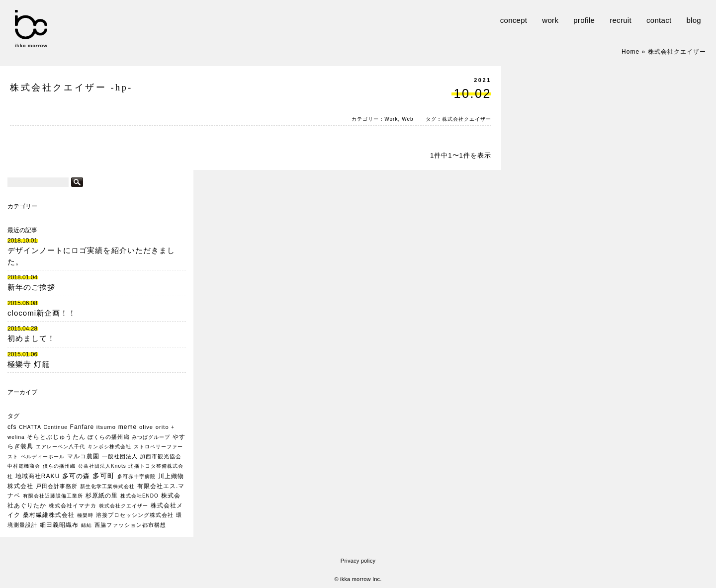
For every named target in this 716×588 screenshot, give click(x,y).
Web (408, 119)
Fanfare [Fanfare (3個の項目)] (82, 427)
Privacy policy (358, 561)
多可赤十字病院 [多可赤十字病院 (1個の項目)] (136, 476)
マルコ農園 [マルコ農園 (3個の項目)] (83, 456)
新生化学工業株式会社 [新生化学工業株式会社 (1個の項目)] (107, 486)
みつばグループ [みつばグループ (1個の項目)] (151, 437)
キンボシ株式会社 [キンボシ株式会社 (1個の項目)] (109, 447)
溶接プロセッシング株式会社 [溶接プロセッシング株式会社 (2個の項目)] (135, 515)
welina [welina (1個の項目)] (16, 437)
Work (391, 119)
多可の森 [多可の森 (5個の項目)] (76, 476)
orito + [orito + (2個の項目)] (165, 427)
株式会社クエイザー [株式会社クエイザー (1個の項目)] (124, 506)
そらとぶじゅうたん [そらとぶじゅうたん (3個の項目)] (56, 437)
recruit (621, 20)
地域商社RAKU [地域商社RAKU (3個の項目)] (38, 476)
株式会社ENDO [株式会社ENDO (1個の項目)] (139, 496)
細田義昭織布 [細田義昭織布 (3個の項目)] (59, 525)
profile (584, 20)
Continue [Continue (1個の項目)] (56, 427)
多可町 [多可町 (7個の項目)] (104, 476)
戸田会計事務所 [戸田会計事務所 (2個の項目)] (57, 486)
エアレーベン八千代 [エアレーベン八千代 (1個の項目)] (60, 447)
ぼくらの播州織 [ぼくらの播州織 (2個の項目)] (108, 437)
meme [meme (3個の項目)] (128, 427)
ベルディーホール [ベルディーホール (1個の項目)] (43, 457)
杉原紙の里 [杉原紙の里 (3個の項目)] (102, 496)
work (550, 20)
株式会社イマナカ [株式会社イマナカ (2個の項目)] (73, 505)
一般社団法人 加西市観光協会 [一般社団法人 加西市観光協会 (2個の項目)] (142, 456)
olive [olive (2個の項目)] (146, 427)
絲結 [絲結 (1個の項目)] (87, 525)
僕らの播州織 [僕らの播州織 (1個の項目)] (59, 466)
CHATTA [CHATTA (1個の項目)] (30, 427)
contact (659, 20)
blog (694, 20)
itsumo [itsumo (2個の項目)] (106, 427)
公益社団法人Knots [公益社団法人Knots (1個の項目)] (102, 466)
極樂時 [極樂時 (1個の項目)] (85, 515)
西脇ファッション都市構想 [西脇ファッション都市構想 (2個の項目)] (130, 525)
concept (514, 20)
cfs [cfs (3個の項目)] (12, 427)
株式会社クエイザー (467, 119)
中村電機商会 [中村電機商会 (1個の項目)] (24, 466)
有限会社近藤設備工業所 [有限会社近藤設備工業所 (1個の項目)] (53, 496)
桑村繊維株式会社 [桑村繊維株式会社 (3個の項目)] (49, 515)
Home (630, 52)
